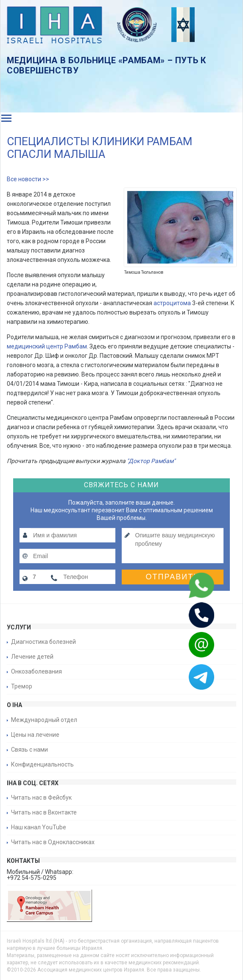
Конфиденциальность (42, 764)
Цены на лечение (35, 735)
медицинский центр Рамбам (47, 346)
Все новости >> (28, 179)
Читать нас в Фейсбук (41, 797)
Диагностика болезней (43, 642)
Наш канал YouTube (39, 827)
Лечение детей (32, 657)
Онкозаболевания (36, 671)
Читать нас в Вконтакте (44, 812)
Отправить (173, 577)
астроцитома (172, 303)
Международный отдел (44, 720)
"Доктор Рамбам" (151, 461)
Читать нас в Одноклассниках (53, 842)
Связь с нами (29, 750)
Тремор (22, 686)
